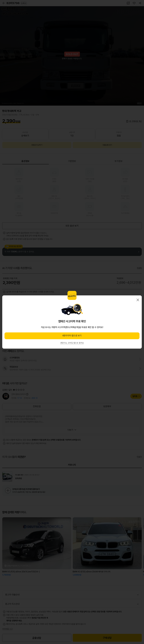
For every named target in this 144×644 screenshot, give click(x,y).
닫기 (138, 300)
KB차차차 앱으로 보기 (72, 336)
